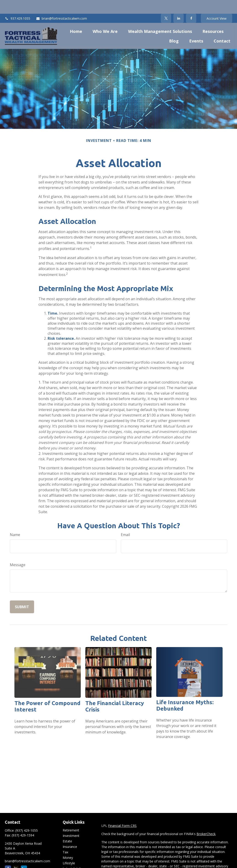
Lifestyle (69, 849)
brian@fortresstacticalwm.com (61, 5)
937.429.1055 (18, 5)
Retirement (71, 816)
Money (68, 844)
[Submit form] (22, 593)
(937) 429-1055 (27, 817)
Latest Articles (73, 855)
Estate (67, 827)
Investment (71, 822)
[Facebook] (191, 5)
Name (15, 521)
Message (18, 551)
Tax (65, 838)
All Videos (70, 860)
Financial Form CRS (122, 812)
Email (125, 521)
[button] (76, 17)
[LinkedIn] (179, 5)
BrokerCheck (206, 820)
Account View (217, 5)
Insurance (70, 833)
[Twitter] (166, 5)
